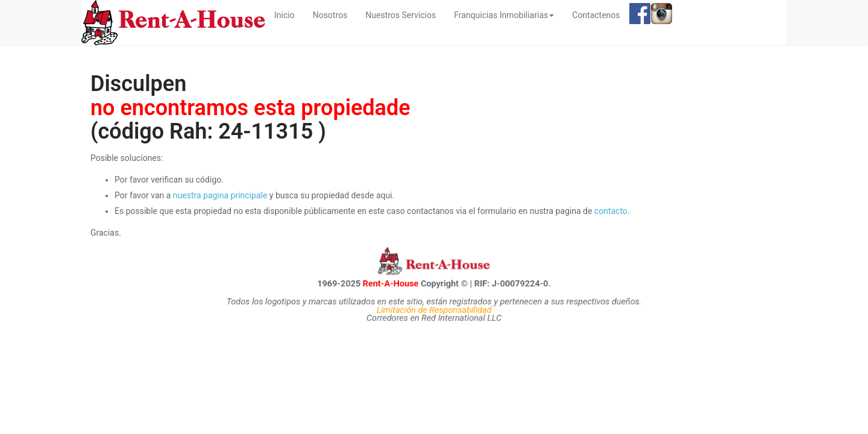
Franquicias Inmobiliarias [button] (504, 15)
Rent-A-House (389, 283)
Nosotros (330, 15)
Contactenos (596, 15)
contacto (611, 211)
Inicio (289, 14)
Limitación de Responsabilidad (434, 310)
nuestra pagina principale (220, 195)
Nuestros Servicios (401, 15)
